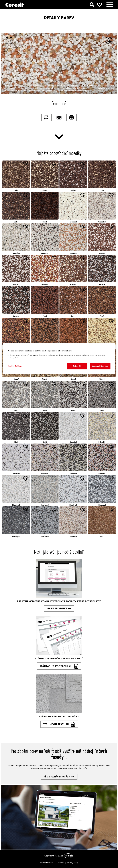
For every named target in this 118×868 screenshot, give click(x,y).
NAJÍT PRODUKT (59, 608)
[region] (59, 359)
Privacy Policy (73, 863)
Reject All (77, 366)
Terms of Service (47, 863)
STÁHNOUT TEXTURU (59, 724)
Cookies (60, 863)
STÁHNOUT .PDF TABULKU (59, 666)
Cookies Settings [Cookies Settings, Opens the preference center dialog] (15, 366)
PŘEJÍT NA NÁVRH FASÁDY (59, 777)
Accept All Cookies (100, 366)
